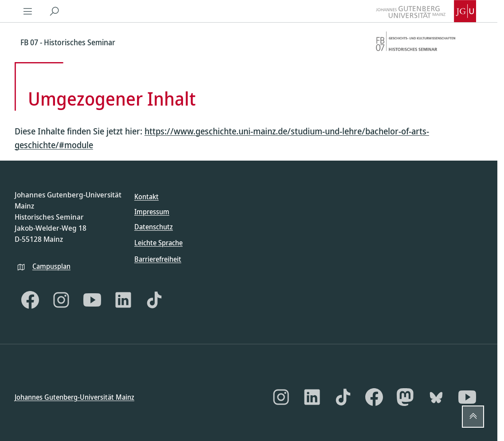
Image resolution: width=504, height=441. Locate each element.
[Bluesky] (436, 397)
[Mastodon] (405, 397)
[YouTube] (92, 300)
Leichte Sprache (158, 243)
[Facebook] (30, 300)
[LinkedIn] (123, 300)
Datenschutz (154, 227)
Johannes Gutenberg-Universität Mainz (74, 397)
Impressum (152, 212)
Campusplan (51, 266)
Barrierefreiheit (158, 259)
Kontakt (147, 197)
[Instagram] (61, 300)
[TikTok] (154, 300)
